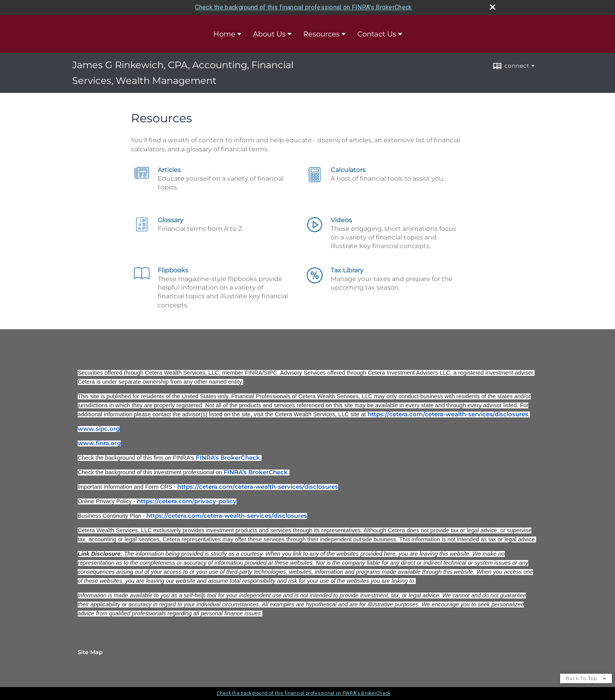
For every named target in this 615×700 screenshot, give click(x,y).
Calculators (348, 170)
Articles (169, 170)
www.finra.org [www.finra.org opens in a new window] (99, 443)
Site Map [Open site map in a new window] (90, 652)
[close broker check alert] (493, 7)
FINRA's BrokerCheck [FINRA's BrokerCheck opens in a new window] (228, 458)
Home (224, 34)
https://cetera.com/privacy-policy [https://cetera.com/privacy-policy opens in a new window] (187, 501)
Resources (321, 34)
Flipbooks (173, 270)
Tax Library (347, 270)
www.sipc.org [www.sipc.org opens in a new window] (99, 429)
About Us (269, 34)
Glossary (171, 220)
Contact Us (377, 34)
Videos (341, 220)
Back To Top (586, 678)
